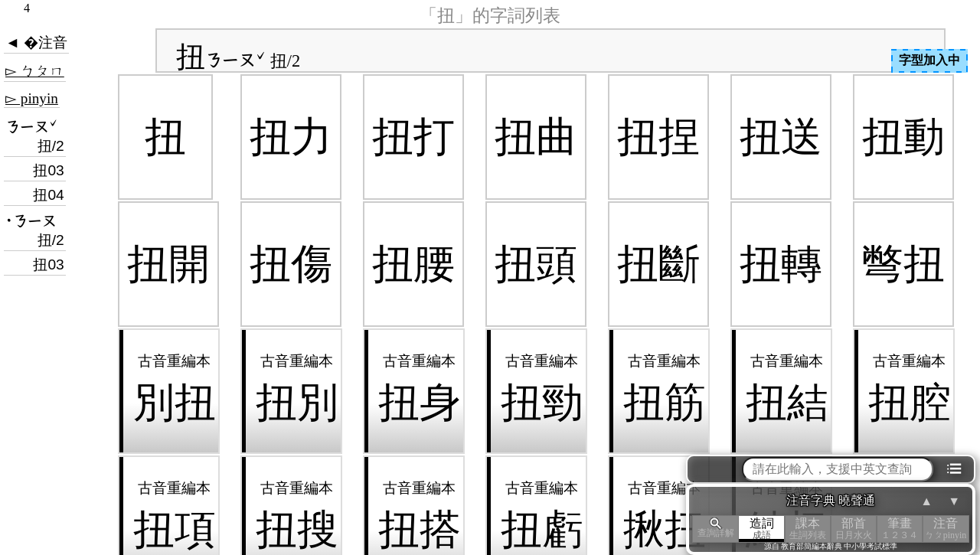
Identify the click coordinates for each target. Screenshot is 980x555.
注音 (946, 529)
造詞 (762, 529)
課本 (808, 529)
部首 (854, 529)
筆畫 (900, 529)
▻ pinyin (32, 98)
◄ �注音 (36, 42)
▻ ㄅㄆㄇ (35, 71)
